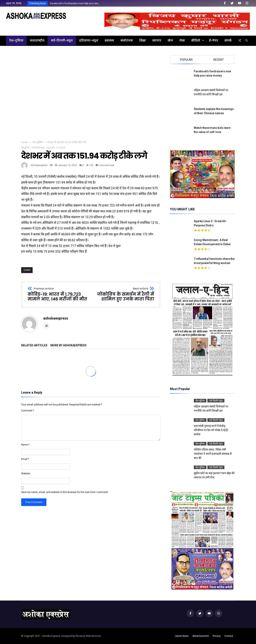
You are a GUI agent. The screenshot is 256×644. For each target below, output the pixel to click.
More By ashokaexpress (68, 345)
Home (25, 142)
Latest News (182, 636)
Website (26, 474)
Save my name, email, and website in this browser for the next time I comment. (65, 492)
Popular (186, 60)
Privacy (217, 636)
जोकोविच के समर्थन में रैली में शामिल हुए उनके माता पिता (124, 294)
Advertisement (201, 636)
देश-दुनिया (38, 142)
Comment (27, 411)
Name (25, 445)
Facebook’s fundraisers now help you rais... (74, 3)
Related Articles (34, 345)
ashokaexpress (39, 165)
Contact (229, 636)
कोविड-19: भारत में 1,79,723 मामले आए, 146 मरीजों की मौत (58, 294)
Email (25, 459)
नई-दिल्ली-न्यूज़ (38, 148)
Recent (219, 60)
